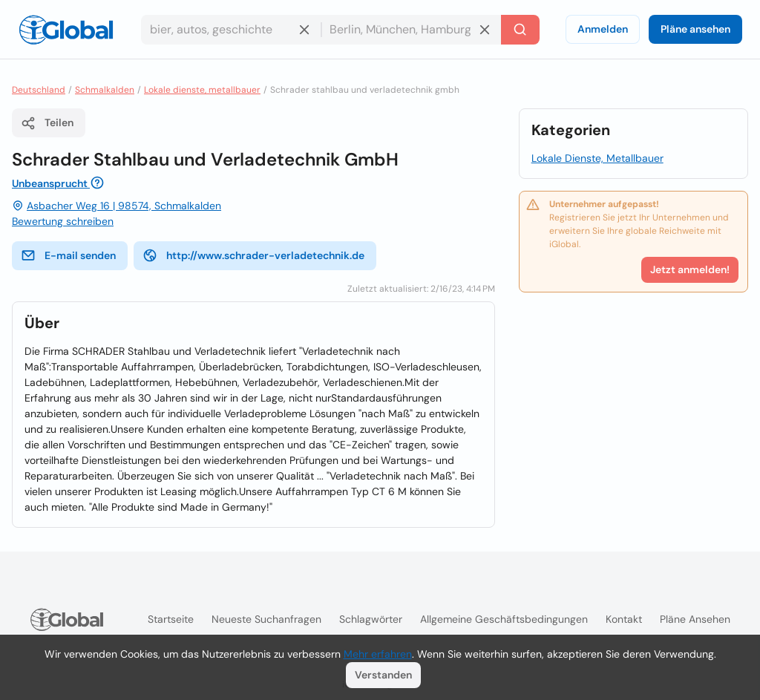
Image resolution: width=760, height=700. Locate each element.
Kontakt (624, 619)
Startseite (171, 619)
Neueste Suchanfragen (266, 619)
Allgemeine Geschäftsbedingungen (504, 619)
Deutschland (39, 90)
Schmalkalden (105, 90)
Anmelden (603, 29)
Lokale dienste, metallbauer (202, 90)
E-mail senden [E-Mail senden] (68, 255)
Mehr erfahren (378, 654)
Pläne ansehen (695, 29)
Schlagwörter (371, 619)
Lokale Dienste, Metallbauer (597, 158)
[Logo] (66, 30)
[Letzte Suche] (520, 30)
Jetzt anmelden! (690, 269)
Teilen (47, 123)
